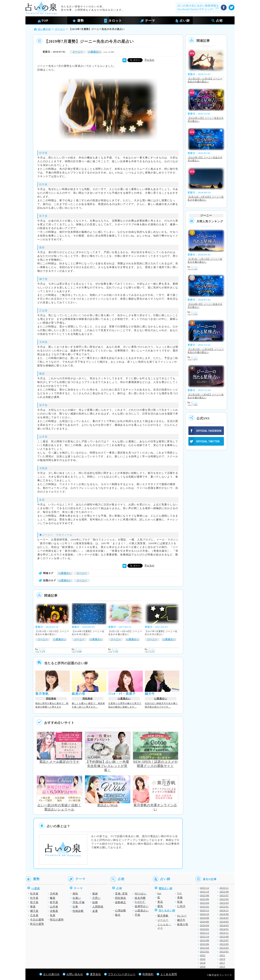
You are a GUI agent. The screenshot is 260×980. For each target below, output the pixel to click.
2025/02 (205, 907)
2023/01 (224, 952)
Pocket (150, 60)
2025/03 (224, 903)
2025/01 (224, 907)
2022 (203, 955)
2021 (222, 955)
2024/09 (224, 914)
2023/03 (224, 948)
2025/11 (224, 888)
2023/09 (224, 937)
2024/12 (205, 910)
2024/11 (224, 910)
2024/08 (205, 918)
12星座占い (94, 52)
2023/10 (205, 937)
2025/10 (205, 892)
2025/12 (205, 888)
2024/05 (224, 922)
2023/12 (205, 933)
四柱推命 (51, 699)
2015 (222, 967)
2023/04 (205, 948)
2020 (203, 959)
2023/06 (205, 944)
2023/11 (224, 933)
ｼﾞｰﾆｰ (42, 649)
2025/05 (224, 899)
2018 (203, 963)
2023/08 (205, 940)
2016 (203, 967)
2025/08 (205, 895)
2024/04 (205, 925)
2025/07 (224, 895)
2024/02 (205, 929)
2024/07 (224, 918)
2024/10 (205, 914)
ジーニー (78, 52)
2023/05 (224, 944)
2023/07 (224, 940)
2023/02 (205, 952)
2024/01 (224, 929)
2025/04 (205, 903)
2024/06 (205, 922)
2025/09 (224, 892)
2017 (222, 963)
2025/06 (205, 899)
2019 (222, 959)
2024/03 (224, 925)
